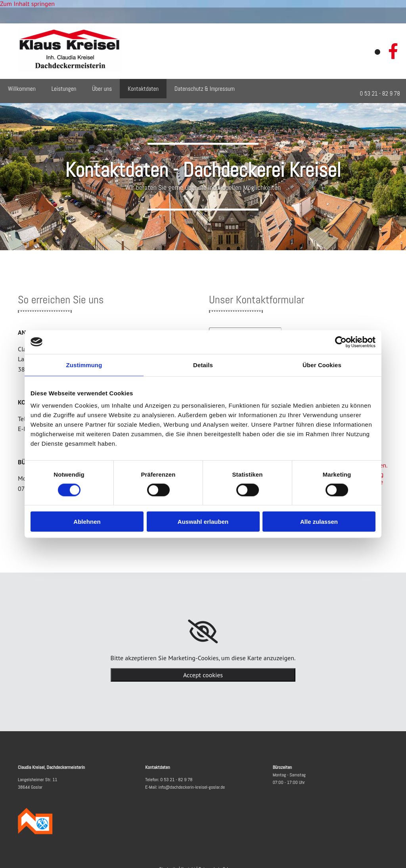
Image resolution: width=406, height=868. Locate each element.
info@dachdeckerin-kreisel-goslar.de (192, 787)
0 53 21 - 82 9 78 (176, 780)
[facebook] (393, 51)
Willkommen (22, 89)
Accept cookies (203, 675)
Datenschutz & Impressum (205, 89)
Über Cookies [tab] (322, 365)
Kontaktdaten (143, 89)
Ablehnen (87, 522)
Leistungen (64, 89)
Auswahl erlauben (203, 522)
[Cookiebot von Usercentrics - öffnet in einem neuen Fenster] (341, 342)
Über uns (102, 89)
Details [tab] (203, 365)
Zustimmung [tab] (84, 365)
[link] (203, 632)
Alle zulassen (319, 522)
